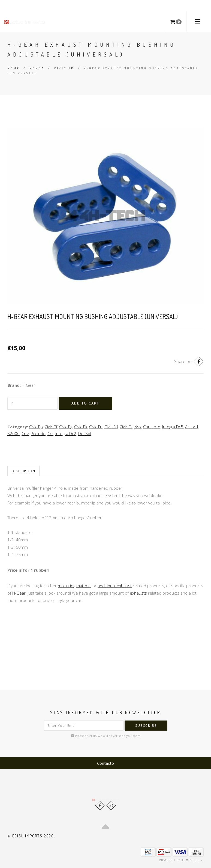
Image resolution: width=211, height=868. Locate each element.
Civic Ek (64, 68)
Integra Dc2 (66, 433)
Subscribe (146, 726)
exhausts (138, 593)
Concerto (152, 427)
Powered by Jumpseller (181, 860)
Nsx (138, 427)
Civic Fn (96, 427)
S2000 (13, 433)
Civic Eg (66, 427)
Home (14, 68)
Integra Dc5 (173, 427)
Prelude (38, 433)
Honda (37, 68)
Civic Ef (51, 427)
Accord (192, 427)
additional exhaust (115, 586)
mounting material (75, 586)
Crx (50, 433)
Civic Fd (111, 427)
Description (23, 471)
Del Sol (85, 433)
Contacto (106, 763)
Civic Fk (126, 427)
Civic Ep (36, 427)
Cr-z (25, 433)
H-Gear (19, 593)
